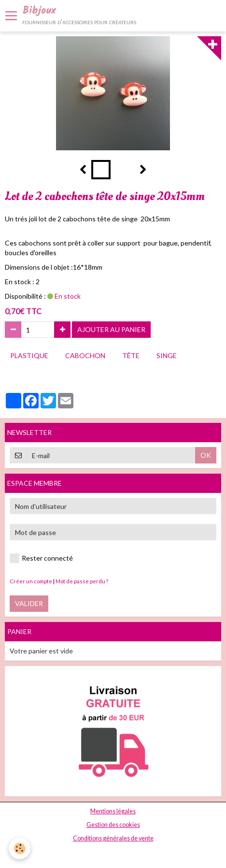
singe (167, 355)
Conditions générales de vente (113, 838)
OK (206, 455)
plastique (29, 355)
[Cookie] (20, 848)
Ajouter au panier (111, 329)
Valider (29, 603)
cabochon (85, 355)
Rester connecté (41, 558)
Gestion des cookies (113, 825)
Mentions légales (113, 811)
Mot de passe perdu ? (82, 581)
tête (131, 355)
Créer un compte (31, 581)
